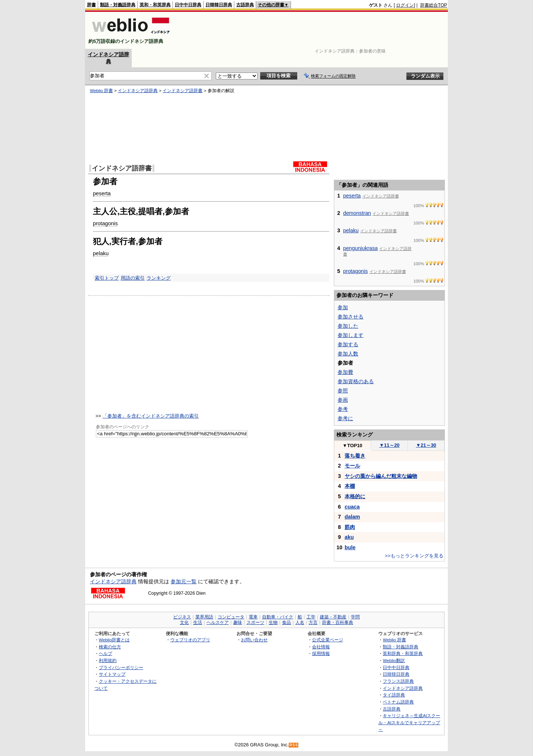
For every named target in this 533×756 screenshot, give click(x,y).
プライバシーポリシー (121, 667)
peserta (102, 193)
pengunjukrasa (361, 248)
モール (352, 466)
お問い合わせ (254, 640)
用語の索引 (133, 278)
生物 (273, 622)
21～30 (426, 445)
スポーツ (255, 622)
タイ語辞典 (394, 695)
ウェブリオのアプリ (190, 640)
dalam (352, 517)
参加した (348, 326)
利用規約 (108, 660)
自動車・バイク (278, 617)
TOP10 (352, 445)
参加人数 (348, 354)
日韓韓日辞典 (219, 5)
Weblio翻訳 (394, 660)
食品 (286, 622)
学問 (355, 617)
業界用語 (204, 617)
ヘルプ (105, 653)
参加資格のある (356, 381)
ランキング (159, 278)
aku (349, 537)
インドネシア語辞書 (182, 91)
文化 (184, 622)
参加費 (345, 372)
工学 (311, 617)
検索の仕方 (110, 647)
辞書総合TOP (434, 5)
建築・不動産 (333, 617)
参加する (348, 344)
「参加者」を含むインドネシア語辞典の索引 (151, 416)
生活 (198, 622)
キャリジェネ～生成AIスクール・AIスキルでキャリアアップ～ (409, 722)
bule (350, 547)
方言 (313, 622)
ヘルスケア (218, 622)
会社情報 (321, 647)
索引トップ (107, 278)
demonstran (357, 213)
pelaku (101, 253)
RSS (294, 745)
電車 (253, 617)
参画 (343, 400)
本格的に (355, 496)
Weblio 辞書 (101, 91)
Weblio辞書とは (114, 640)
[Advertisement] (312, 30)
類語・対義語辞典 (118, 5)
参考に (345, 418)
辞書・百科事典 (338, 622)
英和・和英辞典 (155, 5)
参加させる (351, 317)
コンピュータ (231, 617)
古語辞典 (245, 5)
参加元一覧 (184, 581)
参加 (343, 307)
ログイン (405, 5)
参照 (343, 391)
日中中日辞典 (188, 5)
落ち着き (355, 456)
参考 (343, 409)
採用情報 (321, 653)
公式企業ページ (328, 640)
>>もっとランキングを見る (414, 556)
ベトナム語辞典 (398, 702)
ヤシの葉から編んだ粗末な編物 (381, 476)
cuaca (352, 507)
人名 (300, 622)
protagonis (105, 223)
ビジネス (182, 617)
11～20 (390, 445)
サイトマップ (112, 674)
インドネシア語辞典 (138, 91)
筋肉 (350, 527)
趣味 (238, 622)
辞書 (91, 5)
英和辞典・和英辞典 (403, 653)
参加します (351, 335)
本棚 (350, 486)
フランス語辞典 (398, 681)
